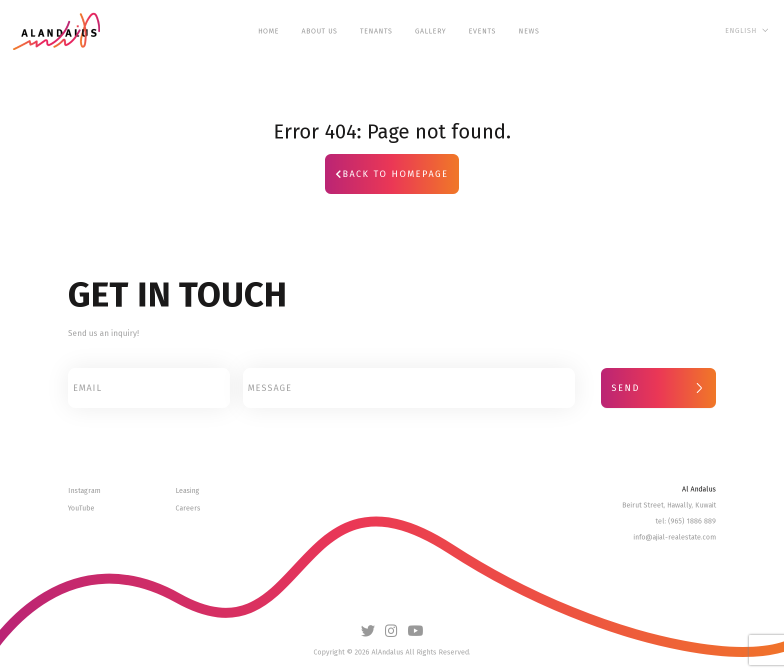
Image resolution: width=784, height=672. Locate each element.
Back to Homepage (392, 174)
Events (482, 31)
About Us (319, 31)
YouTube (81, 508)
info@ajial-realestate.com (675, 537)
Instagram (84, 491)
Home (268, 31)
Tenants (376, 31)
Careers (188, 508)
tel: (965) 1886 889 (686, 521)
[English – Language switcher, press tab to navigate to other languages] (746, 31)
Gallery (430, 31)
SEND (658, 388)
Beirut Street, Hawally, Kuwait (669, 505)
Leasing (187, 491)
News (529, 31)
